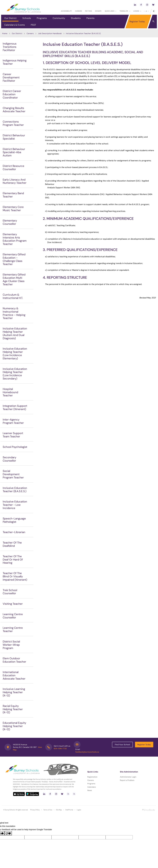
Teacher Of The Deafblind (12, 544)
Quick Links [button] (111, 11)
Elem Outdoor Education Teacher (14, 660)
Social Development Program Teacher (13, 474)
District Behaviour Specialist (14, 137)
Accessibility (66, 11)
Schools (27, 18)
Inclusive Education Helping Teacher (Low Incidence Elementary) (15, 353)
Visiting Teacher (13, 604)
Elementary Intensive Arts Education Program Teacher (15, 239)
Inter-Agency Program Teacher (13, 421)
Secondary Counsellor (9, 459)
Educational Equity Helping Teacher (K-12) (14, 726)
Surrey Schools (10, 810)
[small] (144, 11)
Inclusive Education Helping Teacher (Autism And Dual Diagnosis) (15, 333)
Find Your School (122, 745)
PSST (33, 25)
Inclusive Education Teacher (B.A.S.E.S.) (15, 490)
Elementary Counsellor (10, 222)
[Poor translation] (8, 833)
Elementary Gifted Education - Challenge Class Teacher (14, 259)
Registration (92, 777)
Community (59, 18)
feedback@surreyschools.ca (87, 752)
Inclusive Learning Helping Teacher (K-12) (14, 692)
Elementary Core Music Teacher (13, 209)
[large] (148, 11)
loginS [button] (137, 11)
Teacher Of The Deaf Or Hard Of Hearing (13, 560)
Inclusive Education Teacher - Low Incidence (15, 505)
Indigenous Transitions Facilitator (10, 47)
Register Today (137, 21)
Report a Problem (127, 780)
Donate (98, 11)
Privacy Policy (35, 810)
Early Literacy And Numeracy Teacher (15, 181)
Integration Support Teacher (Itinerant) (15, 407)
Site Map (59, 810)
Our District (10, 18)
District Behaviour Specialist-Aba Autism (14, 152)
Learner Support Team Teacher (13, 435)
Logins (79, 810)
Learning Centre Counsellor (13, 616)
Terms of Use (48, 810)
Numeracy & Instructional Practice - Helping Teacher (14, 313)
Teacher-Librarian (14, 532)
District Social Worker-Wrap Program (11, 645)
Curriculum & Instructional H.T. (13, 296)
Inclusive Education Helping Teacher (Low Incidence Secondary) (15, 374)
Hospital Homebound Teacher (10, 392)
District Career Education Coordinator (12, 94)
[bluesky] (153, 5)
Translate (125, 11)
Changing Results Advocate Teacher (14, 110)
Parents (90, 18)
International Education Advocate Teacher (14, 675)
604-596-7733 (60, 749)
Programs (42, 18)
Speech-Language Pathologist (14, 520)
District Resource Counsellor (13, 168)
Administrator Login (128, 777)
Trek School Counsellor (10, 592)
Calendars (92, 787)
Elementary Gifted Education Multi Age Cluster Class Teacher (14, 279)
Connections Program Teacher (13, 123)
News (90, 790)
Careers (78, 11)
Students (76, 18)
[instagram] (147, 5)
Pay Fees (88, 11)
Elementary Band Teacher (13, 195)
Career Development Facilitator (11, 77)
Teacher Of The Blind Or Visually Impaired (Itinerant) (15, 576)
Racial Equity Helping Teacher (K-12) (13, 709)
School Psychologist (15, 447)
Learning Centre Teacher (13, 629)
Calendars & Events (15, 25)
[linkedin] (135, 5)
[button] (153, 21)
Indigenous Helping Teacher (15, 62)
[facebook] (141, 5)
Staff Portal (69, 810)
